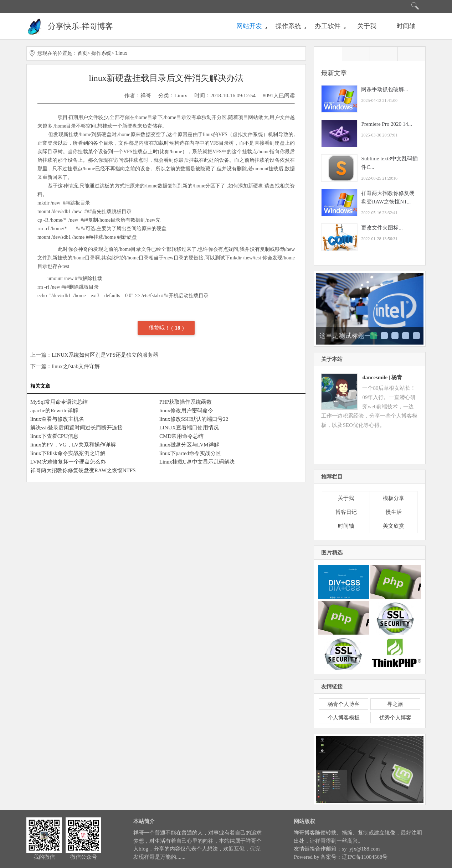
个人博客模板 (344, 718)
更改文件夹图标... (382, 228)
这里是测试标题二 (384, 336)
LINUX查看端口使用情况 (189, 428)
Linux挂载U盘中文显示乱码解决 (197, 462)
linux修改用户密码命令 (186, 410)
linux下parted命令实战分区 (190, 453)
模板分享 (394, 498)
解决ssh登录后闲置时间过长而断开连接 (76, 428)
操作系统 (288, 26)
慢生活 (394, 512)
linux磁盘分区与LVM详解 (189, 445)
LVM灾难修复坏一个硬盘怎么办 (68, 462)
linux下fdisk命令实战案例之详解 (68, 453)
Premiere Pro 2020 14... (386, 124)
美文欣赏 (394, 526)
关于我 (367, 26)
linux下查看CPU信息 (54, 436)
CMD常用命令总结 (181, 436)
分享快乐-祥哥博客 (80, 26)
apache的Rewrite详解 (54, 410)
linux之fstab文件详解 (76, 366)
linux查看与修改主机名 (57, 419)
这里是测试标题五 (416, 336)
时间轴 (406, 26)
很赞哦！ (160, 328)
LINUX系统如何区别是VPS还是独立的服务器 (105, 355)
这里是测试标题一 (345, 336)
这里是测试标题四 (406, 336)
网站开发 (249, 26)
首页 (82, 53)
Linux (121, 53)
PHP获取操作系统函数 (186, 402)
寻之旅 (395, 704)
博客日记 (346, 512)
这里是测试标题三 (395, 336)
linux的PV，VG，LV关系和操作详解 (73, 445)
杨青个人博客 (344, 704)
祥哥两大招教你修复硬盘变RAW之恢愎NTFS (83, 470)
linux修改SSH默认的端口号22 (194, 419)
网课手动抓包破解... (384, 89)
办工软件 (328, 26)
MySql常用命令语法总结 (59, 402)
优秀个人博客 (395, 718)
